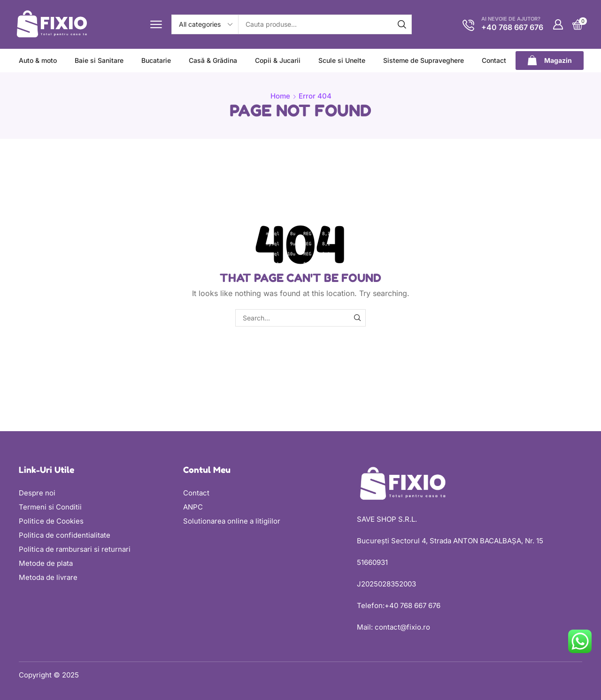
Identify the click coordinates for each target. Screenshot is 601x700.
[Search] (402, 24)
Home (280, 96)
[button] (156, 25)
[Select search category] (205, 24)
